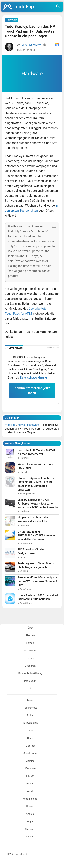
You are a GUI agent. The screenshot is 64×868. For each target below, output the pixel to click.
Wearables (30, 769)
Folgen (30, 658)
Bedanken (30, 666)
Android (30, 814)
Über (30, 628)
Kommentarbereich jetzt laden (32, 390)
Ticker (30, 715)
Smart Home (30, 753)
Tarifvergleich (30, 723)
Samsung (30, 829)
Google (30, 837)
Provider (30, 791)
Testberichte (30, 708)
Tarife (30, 731)
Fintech (30, 776)
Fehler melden (53, 348)
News (30, 700)
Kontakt (30, 643)
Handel (30, 784)
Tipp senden (30, 651)
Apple (30, 822)
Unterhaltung (30, 799)
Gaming (30, 761)
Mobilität (30, 746)
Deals (30, 738)
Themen (30, 636)
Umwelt (30, 806)
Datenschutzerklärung (33, 378)
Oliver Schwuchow (32, 45)
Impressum (30, 681)
